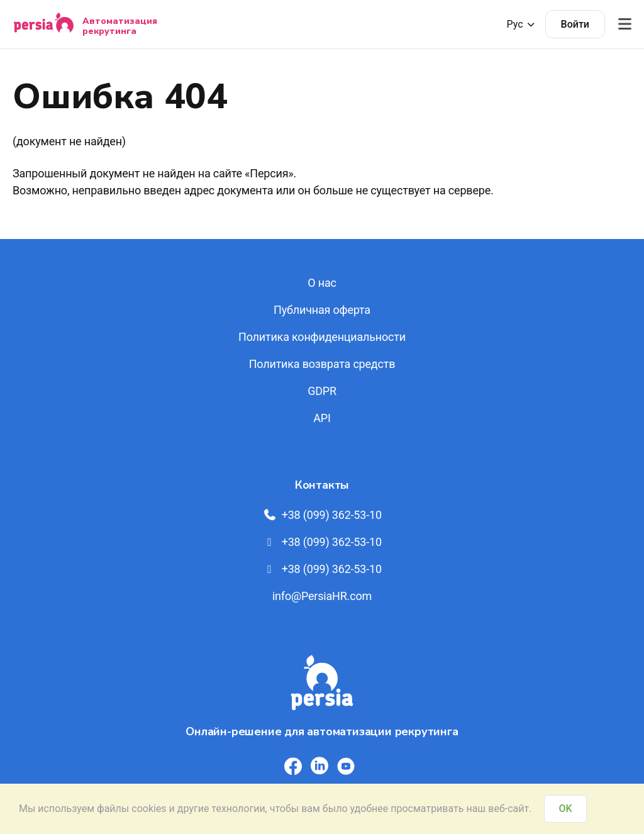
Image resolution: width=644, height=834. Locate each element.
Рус (521, 24)
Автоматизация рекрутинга (120, 26)
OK (565, 809)
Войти (575, 24)
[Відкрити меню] (625, 24)
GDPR (322, 391)
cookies (149, 809)
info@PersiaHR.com (322, 596)
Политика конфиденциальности (322, 337)
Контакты (322, 485)
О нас (322, 283)
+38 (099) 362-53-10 (322, 515)
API (322, 418)
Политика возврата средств (322, 364)
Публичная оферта (322, 310)
